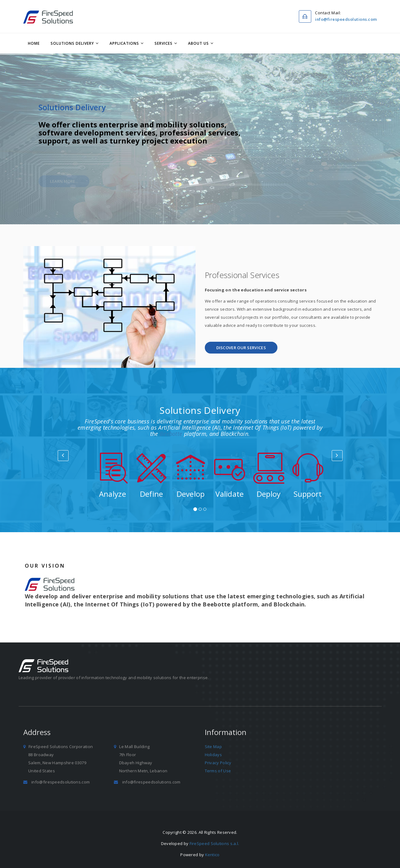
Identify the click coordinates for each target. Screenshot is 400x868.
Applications (124, 43)
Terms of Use (218, 771)
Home (34, 43)
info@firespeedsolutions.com (346, 19)
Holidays (213, 755)
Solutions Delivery (72, 43)
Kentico (212, 855)
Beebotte (171, 434)
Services (164, 43)
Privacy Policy (218, 763)
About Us (198, 43)
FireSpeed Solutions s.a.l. (214, 843)
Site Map (213, 747)
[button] (241, 348)
